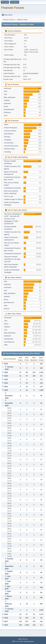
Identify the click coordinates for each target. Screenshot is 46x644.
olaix (6, 306)
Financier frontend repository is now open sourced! (12, 259)
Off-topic (7, 137)
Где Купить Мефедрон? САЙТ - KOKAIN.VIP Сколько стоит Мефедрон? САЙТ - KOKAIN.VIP (13, 219)
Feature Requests (11, 128)
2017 (6, 621)
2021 (6, 387)
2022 (6, 383)
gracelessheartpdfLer (31, 73)
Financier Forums (13, 8)
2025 (6, 372)
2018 (6, 618)
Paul (6, 116)
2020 (6, 390)
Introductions (9, 143)
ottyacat (7, 100)
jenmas (7, 309)
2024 (6, 376)
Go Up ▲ (25, 639)
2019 (6, 614)
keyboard (7, 103)
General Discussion (11, 146)
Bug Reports (9, 134)
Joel (5, 94)
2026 (6, 364)
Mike (6, 345)
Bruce (6, 106)
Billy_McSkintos (10, 97)
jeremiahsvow (9, 109)
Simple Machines (29, 641)
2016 (6, 625)
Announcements (10, 131)
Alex (6, 91)
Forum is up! (8, 196)
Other (6, 125)
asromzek (7, 88)
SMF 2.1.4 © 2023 (18, 641)
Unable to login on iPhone (13, 199)
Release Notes (10, 149)
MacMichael (9, 339)
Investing (7, 152)
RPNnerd (7, 112)
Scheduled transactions (12, 188)
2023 (6, 379)
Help (20, 639)
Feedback (8, 140)
